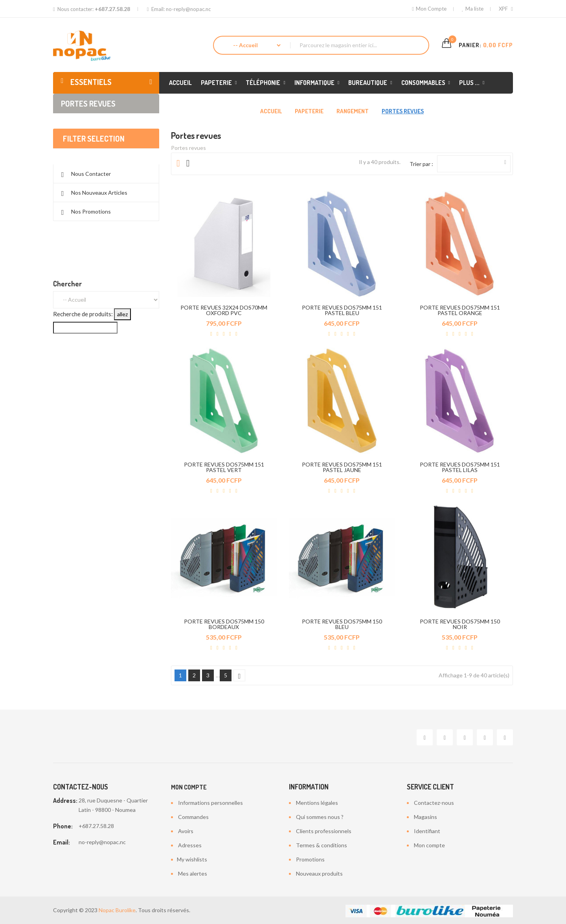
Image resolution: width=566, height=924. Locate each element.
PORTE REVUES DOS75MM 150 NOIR (460, 624)
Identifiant (427, 831)
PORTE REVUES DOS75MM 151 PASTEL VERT (224, 467)
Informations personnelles (210, 803)
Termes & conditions (322, 845)
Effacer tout (106, 164)
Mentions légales (317, 803)
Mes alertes (193, 873)
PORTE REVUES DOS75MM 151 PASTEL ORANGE (460, 310)
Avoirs (186, 831)
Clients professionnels (324, 831)
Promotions (310, 859)
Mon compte (189, 787)
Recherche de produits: (83, 338)
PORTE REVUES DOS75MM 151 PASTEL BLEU (342, 310)
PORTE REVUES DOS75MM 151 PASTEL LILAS (460, 467)
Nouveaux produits (319, 873)
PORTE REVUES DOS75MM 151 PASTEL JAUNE (342, 467)
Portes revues (88, 103)
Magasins (425, 817)
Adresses (190, 845)
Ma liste (473, 9)
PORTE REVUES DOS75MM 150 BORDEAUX (224, 624)
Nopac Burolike (117, 910)
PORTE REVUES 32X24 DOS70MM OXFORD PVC (224, 310)
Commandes (193, 817)
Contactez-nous (434, 803)
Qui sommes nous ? (320, 817)
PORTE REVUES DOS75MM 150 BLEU (342, 624)
